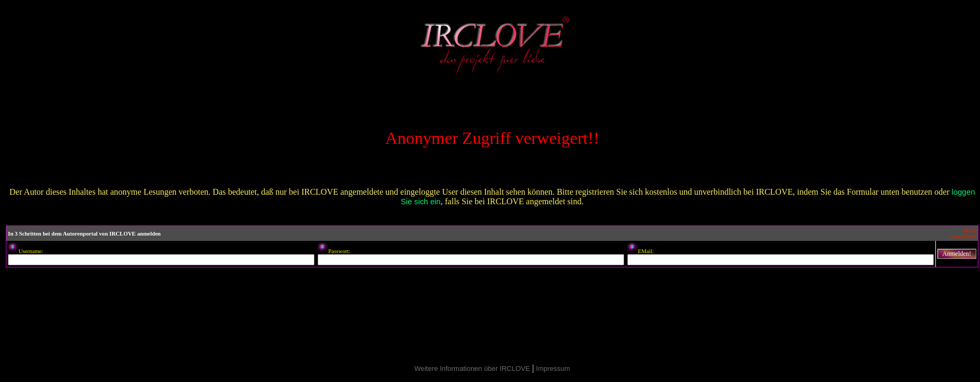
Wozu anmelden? (964, 233)
